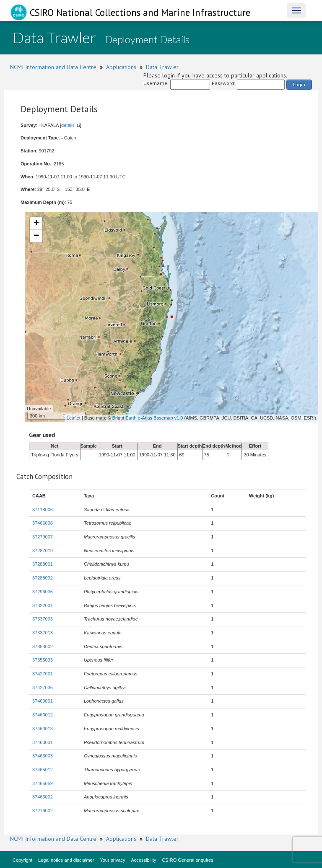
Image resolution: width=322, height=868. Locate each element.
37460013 (43, 729)
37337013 (43, 633)
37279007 (43, 537)
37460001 (43, 701)
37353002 (43, 646)
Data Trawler (162, 67)
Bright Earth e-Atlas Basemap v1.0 (148, 418)
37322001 (43, 605)
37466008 (43, 523)
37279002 (43, 811)
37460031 (43, 742)
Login (299, 84)
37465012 (43, 770)
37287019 (43, 551)
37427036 (43, 688)
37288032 (43, 578)
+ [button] (36, 224)
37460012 (43, 715)
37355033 (43, 660)
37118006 (43, 510)
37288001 (43, 564)
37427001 (43, 674)
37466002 (43, 797)
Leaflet (74, 418)
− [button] (36, 236)
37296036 (43, 592)
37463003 (43, 756)
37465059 (43, 783)
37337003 (43, 619)
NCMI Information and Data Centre (53, 67)
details (68, 125)
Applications (121, 67)
